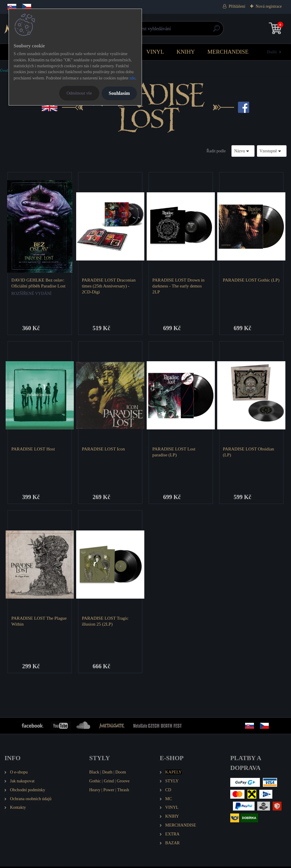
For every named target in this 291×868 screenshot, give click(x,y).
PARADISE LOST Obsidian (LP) (249, 452)
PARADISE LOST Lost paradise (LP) (174, 452)
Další (272, 52)
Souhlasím (119, 93)
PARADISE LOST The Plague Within (40, 622)
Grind (109, 782)
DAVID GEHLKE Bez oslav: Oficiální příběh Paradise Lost (39, 283)
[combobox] (243, 151)
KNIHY (186, 52)
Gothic (95, 782)
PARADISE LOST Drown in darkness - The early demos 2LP (179, 286)
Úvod (4, 71)
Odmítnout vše (79, 93)
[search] (216, 31)
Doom (121, 773)
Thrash (123, 791)
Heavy (95, 791)
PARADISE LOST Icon (104, 449)
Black (94, 773)
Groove (123, 782)
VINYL (155, 52)
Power (109, 791)
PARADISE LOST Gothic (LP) (247, 283)
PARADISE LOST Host (34, 449)
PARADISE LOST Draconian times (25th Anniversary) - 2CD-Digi (109, 286)
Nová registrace (269, 6)
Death (107, 773)
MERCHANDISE (228, 52)
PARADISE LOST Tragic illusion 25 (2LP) (106, 622)
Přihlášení (237, 6)
